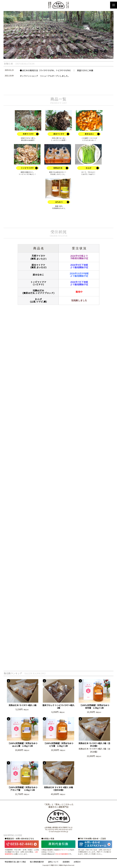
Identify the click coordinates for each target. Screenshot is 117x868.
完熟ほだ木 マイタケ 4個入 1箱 (23, 705)
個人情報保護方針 (37, 862)
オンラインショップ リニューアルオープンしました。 (45, 76)
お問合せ (77, 862)
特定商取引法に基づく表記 (15, 862)
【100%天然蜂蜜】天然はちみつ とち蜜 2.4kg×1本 (59, 745)
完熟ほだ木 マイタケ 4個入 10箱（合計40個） (59, 789)
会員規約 (66, 862)
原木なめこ (38, 275)
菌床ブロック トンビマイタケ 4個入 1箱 (59, 707)
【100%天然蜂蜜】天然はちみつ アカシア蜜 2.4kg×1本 (23, 789)
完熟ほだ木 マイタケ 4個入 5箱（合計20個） (94, 745)
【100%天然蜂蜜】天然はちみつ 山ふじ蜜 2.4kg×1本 (23, 745)
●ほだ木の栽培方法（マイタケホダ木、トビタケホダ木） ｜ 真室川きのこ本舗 (56, 70)
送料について (53, 862)
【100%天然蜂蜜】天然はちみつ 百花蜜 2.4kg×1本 (95, 707)
